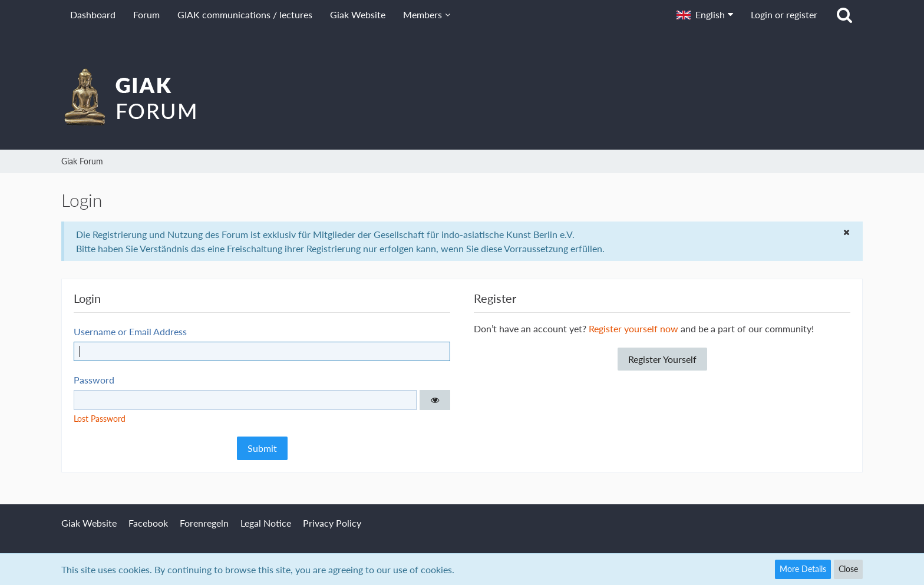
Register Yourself (662, 359)
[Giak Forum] (462, 97)
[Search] (844, 15)
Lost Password (100, 419)
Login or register (784, 14)
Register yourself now (633, 328)
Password (94, 380)
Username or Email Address (130, 331)
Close (848, 569)
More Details (803, 569)
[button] (705, 15)
